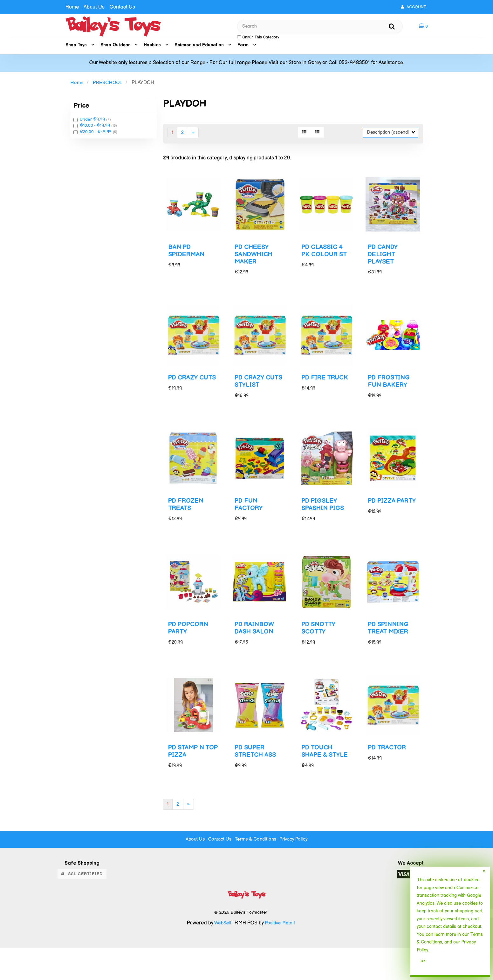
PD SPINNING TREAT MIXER (390, 648)
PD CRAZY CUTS (185, 393)
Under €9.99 (93, 122)
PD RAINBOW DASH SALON (256, 648)
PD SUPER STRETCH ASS (257, 776)
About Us (94, 7)
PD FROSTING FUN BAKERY (390, 393)
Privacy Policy (297, 872)
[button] (423, 27)
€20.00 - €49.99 (96, 134)
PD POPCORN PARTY (191, 648)
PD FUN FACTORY (250, 520)
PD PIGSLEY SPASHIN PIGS (325, 520)
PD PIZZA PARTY (383, 520)
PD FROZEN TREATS (188, 520)
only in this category (258, 39)
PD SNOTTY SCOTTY (320, 648)
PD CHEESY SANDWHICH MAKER (255, 261)
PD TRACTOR (389, 772)
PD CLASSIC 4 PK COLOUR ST (326, 258)
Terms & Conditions (256, 872)
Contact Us (122, 7)
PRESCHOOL (108, 85)
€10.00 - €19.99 (96, 128)
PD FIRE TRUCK (315, 393)
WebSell (222, 955)
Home (72, 7)
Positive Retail (281, 955)
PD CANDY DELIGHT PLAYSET (384, 261)
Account (413, 7)
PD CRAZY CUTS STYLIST (257, 393)
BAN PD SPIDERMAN (188, 258)
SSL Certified (82, 906)
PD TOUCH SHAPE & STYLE (318, 779)
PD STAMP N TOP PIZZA (188, 776)
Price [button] (81, 108)
